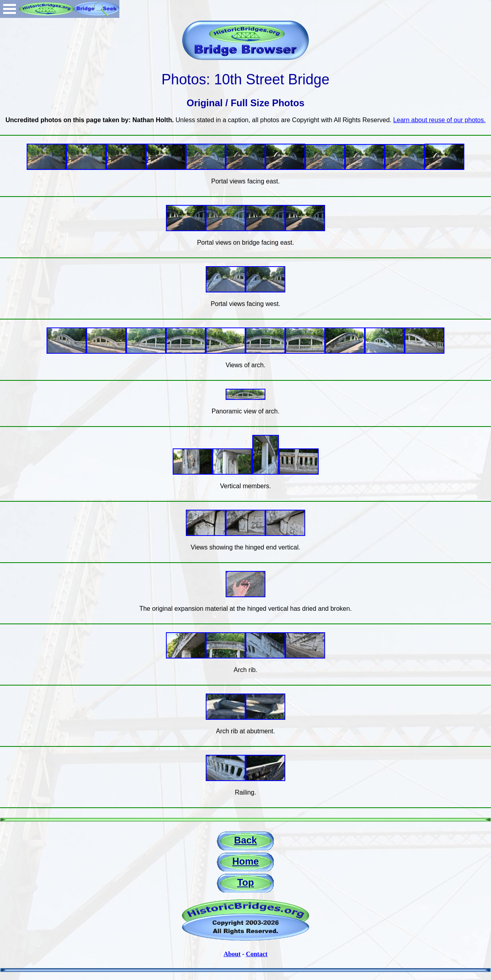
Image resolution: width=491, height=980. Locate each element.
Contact (257, 954)
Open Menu (10, 9)
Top (245, 882)
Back (245, 840)
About (232, 954)
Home (246, 861)
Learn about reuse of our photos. (439, 120)
